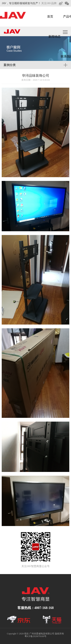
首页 (50, 16)
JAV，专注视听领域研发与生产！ (21, 3)
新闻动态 (55, 36)
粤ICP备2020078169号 (35, 636)
